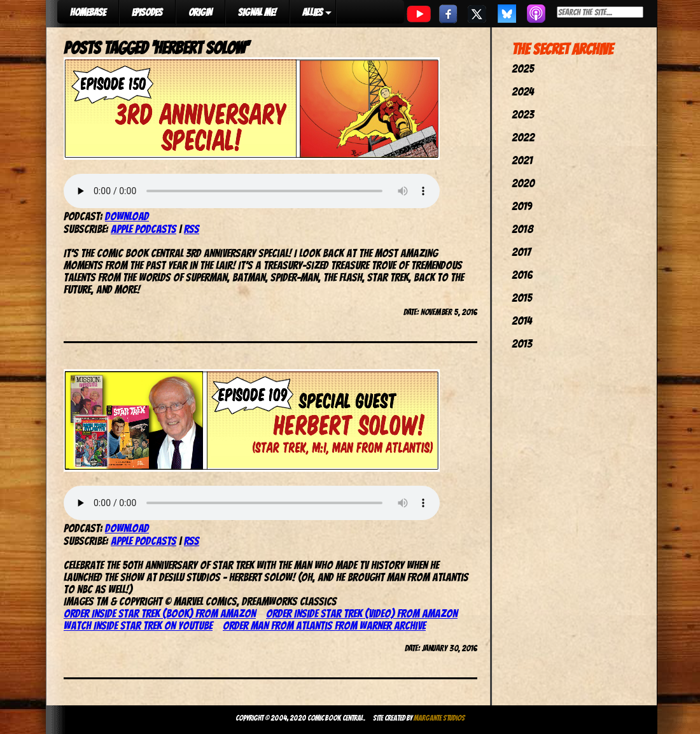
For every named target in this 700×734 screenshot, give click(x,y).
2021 (522, 160)
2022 (523, 137)
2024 (523, 91)
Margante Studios (439, 718)
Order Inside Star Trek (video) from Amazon (362, 613)
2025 (523, 68)
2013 (522, 343)
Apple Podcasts (143, 229)
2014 (522, 321)
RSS (192, 229)
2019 (522, 206)
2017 (521, 252)
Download (127, 216)
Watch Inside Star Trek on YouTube (138, 625)
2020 (523, 183)
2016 (522, 275)
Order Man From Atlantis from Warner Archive (324, 625)
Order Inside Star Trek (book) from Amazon (160, 613)
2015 (522, 298)
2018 (522, 229)
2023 (523, 114)
